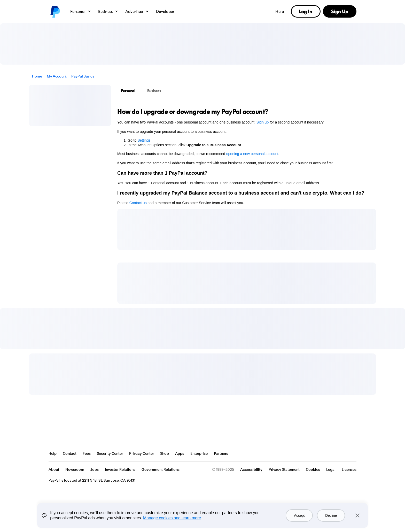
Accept (299, 517)
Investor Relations (120, 469)
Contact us (138, 203)
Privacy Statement (284, 469)
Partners (221, 453)
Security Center (110, 453)
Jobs (95, 469)
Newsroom (75, 469)
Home (37, 76)
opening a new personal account (252, 154)
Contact (70, 453)
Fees (87, 453)
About (54, 469)
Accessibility (251, 469)
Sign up (263, 122)
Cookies (313, 469)
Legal (331, 469)
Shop (165, 453)
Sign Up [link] (340, 11)
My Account (57, 76)
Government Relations (161, 469)
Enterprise (199, 453)
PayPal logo (55, 11)
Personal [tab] (128, 91)
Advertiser (137, 11)
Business (108, 11)
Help (280, 11)
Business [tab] (154, 91)
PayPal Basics (83, 76)
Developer (165, 11)
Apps (180, 453)
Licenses (349, 469)
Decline (331, 517)
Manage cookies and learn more (172, 519)
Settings (144, 140)
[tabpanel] (244, 156)
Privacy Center (142, 453)
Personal (81, 11)
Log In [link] (306, 11)
